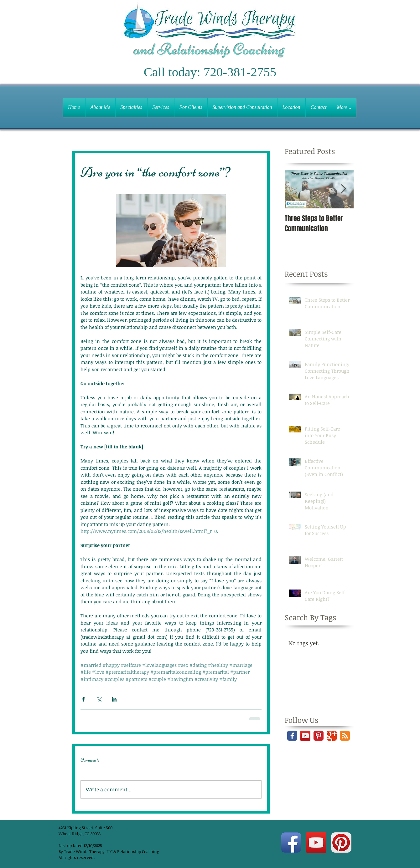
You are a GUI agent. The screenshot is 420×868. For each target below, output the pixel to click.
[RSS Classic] (345, 736)
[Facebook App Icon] (291, 842)
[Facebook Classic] (292, 736)
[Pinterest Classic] (319, 736)
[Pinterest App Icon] (341, 842)
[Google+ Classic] (332, 736)
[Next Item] (344, 189)
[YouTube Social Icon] (305, 736)
